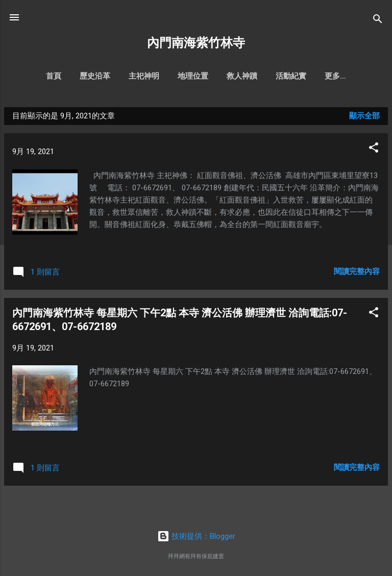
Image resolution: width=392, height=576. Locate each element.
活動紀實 (279, 76)
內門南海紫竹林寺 (196, 43)
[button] (374, 151)
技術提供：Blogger (196, 536)
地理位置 (181, 76)
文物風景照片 (335, 76)
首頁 (41, 76)
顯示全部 (364, 118)
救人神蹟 (230, 76)
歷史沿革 (83, 76)
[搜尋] (378, 21)
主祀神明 (132, 76)
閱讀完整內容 (357, 273)
